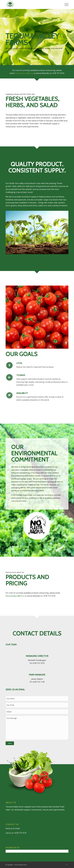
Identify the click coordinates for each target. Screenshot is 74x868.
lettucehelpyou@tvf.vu (24, 73)
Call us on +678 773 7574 (16, 833)
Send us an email (13, 828)
